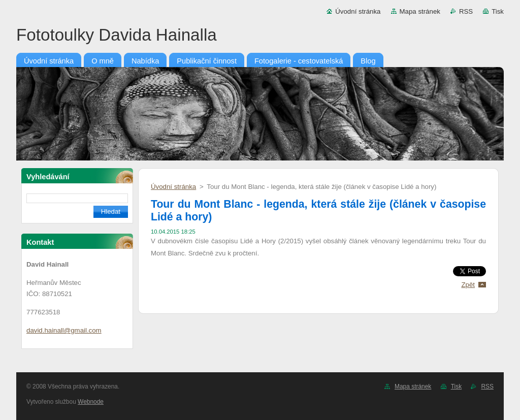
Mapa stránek (420, 11)
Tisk (498, 11)
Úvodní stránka (358, 11)
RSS (466, 11)
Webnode (91, 402)
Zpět (468, 285)
